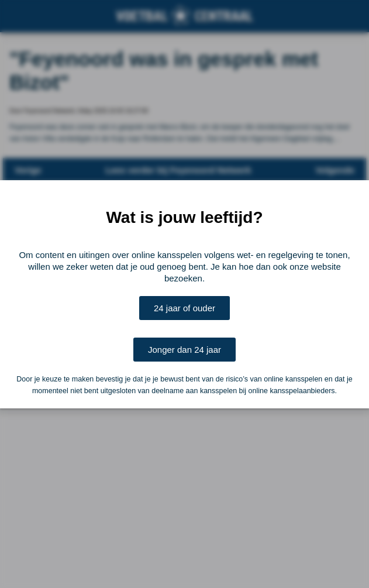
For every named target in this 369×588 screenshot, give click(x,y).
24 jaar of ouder (184, 308)
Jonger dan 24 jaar (184, 350)
